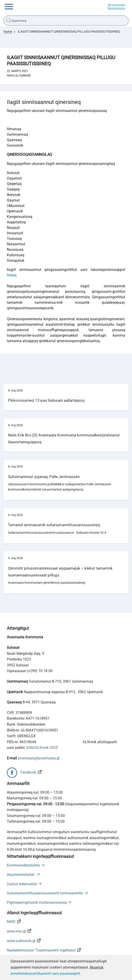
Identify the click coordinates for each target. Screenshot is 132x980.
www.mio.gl (16, 931)
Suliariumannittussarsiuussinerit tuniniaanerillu (45, 893)
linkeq (12, 275)
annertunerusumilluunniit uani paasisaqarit (45, 973)
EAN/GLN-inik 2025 (42, 748)
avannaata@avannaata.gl (39, 758)
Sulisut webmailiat (22, 884)
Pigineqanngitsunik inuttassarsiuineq (37, 902)
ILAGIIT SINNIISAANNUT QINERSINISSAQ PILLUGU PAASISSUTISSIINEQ (69, 32)
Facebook (28, 772)
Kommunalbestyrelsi (23, 865)
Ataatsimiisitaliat (21, 875)
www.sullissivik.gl (21, 941)
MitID (11, 922)
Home (8, 32)
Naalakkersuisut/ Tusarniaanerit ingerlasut (41, 950)
